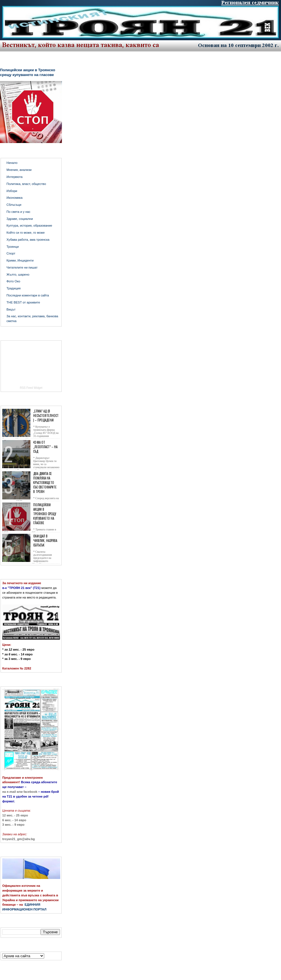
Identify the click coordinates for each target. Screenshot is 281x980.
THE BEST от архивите (23, 302)
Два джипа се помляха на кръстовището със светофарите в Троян (45, 483)
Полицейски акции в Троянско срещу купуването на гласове (28, 72)
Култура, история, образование (29, 226)
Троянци (13, 247)
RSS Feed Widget (31, 388)
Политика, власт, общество (26, 184)
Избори (12, 191)
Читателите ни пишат (22, 267)
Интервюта (15, 177)
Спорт (11, 253)
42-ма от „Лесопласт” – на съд (45, 447)
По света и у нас (18, 212)
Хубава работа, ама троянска (28, 240)
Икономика (15, 198)
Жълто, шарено (18, 274)
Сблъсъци (14, 205)
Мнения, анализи (19, 170)
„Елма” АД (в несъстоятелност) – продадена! (46, 416)
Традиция (14, 288)
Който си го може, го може (26, 233)
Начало (12, 163)
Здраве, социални (20, 219)
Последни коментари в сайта (28, 295)
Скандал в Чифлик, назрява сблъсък (45, 541)
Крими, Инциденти (20, 260)
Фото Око (13, 281)
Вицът (11, 309)
